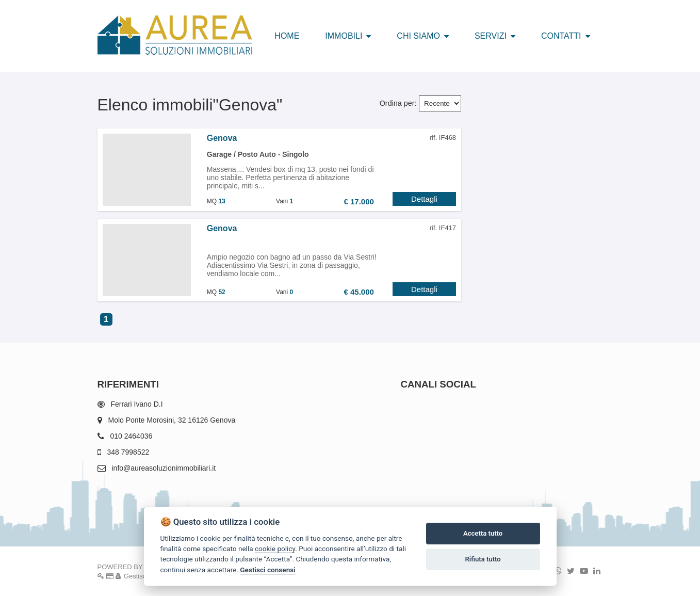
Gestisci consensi (267, 570)
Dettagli (424, 199)
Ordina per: (398, 103)
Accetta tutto (483, 533)
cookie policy (275, 549)
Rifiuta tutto (483, 559)
